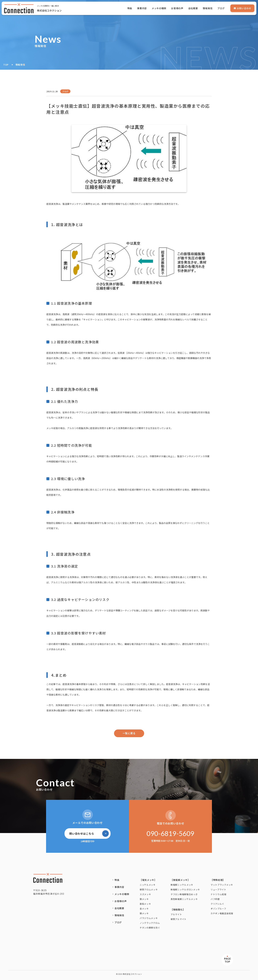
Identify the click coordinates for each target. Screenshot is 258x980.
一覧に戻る (129, 733)
